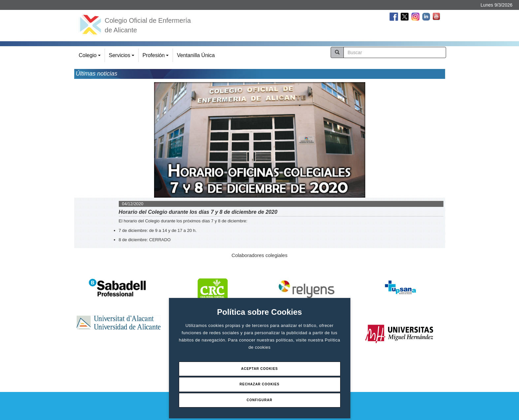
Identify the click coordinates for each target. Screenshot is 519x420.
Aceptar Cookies (260, 369)
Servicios (123, 57)
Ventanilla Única (196, 55)
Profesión (157, 57)
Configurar (260, 400)
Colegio (91, 57)
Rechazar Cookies (259, 384)
